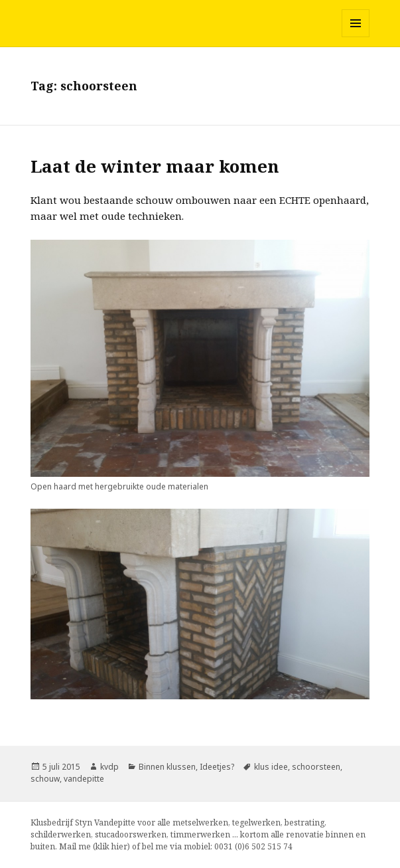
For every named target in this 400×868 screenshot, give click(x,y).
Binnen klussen (167, 767)
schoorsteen (316, 767)
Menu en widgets (356, 37)
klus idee (271, 767)
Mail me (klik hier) (95, 846)
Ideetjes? (217, 767)
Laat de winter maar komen (155, 166)
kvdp (109, 767)
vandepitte (84, 779)
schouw (45, 779)
